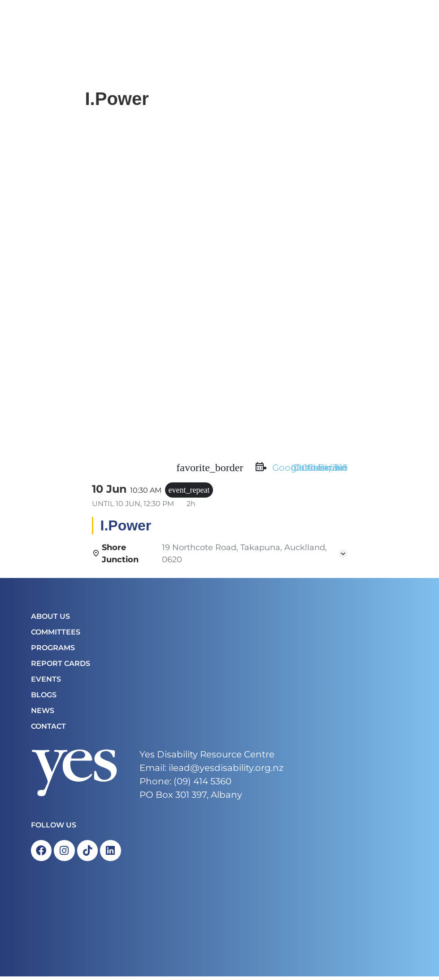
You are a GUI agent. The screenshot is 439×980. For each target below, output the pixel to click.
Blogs (44, 697)
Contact (48, 728)
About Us (50, 619)
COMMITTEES (56, 634)
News (43, 713)
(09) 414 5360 (202, 783)
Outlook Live (319, 470)
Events (46, 681)
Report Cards (61, 666)
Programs (53, 650)
